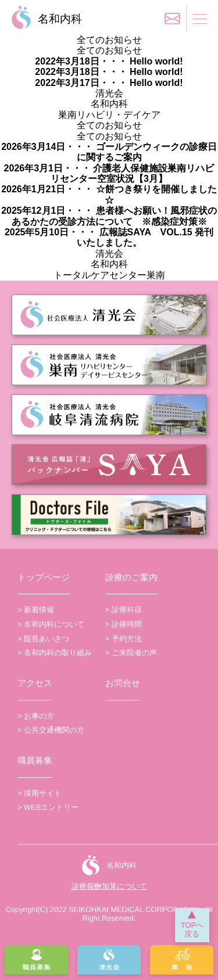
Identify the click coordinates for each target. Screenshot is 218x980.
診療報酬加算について (109, 886)
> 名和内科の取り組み (55, 653)
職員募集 (35, 760)
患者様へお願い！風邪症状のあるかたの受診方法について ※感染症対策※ (114, 216)
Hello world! (155, 61)
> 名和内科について (51, 624)
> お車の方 (36, 716)
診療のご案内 (131, 577)
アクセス (35, 683)
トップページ (44, 577)
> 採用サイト (40, 793)
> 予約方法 (124, 639)
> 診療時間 (124, 624)
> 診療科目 (124, 610)
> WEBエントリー (48, 807)
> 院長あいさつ (43, 639)
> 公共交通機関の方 (51, 730)
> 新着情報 (36, 610)
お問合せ (123, 683)
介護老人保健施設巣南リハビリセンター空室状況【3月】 (132, 173)
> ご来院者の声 (131, 653)
